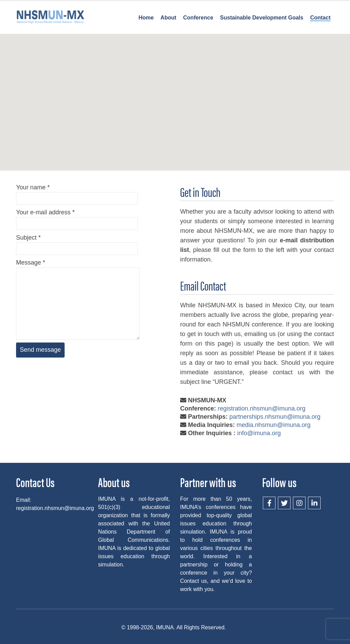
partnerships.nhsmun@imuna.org (275, 417)
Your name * (77, 193)
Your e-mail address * (77, 218)
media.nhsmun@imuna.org (273, 425)
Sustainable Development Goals (262, 18)
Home (146, 18)
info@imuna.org (259, 433)
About (169, 18)
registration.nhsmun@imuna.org (261, 408)
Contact (320, 18)
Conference (198, 18)
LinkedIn (314, 503)
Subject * (77, 243)
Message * (78, 283)
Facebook (269, 503)
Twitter (284, 503)
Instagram (299, 503)
